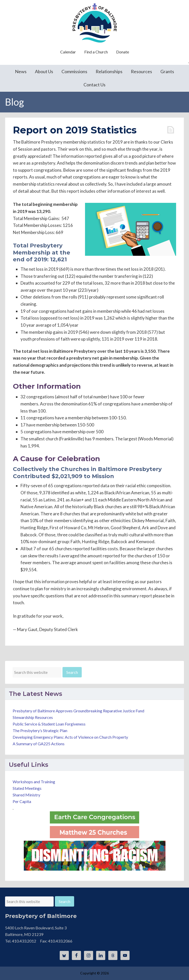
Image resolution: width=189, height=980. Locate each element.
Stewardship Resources (33, 717)
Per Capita (22, 801)
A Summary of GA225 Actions (39, 744)
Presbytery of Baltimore (95, 23)
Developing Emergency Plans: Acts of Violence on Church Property (70, 737)
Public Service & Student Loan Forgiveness (49, 724)
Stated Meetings (27, 788)
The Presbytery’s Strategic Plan (40, 730)
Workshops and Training (34, 782)
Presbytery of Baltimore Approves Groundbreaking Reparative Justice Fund (78, 711)
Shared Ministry (26, 795)
